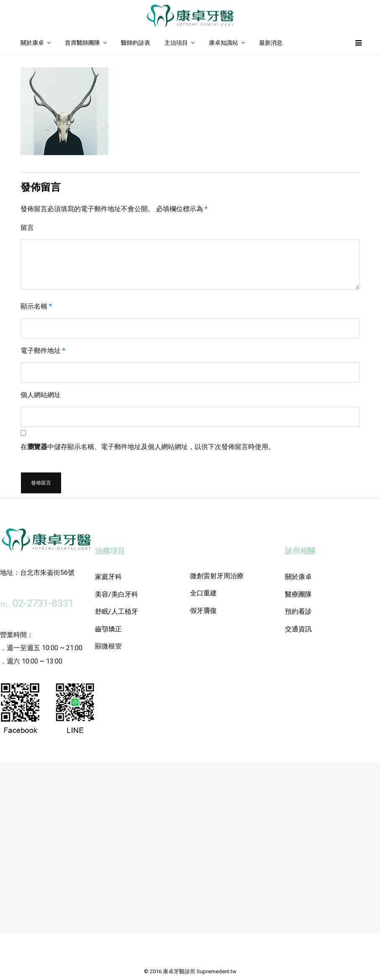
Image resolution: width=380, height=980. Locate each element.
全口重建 (203, 593)
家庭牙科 (108, 577)
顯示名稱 (36, 306)
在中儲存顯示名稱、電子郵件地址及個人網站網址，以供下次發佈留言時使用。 (148, 447)
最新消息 (271, 43)
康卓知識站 (223, 43)
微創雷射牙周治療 (217, 576)
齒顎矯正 (108, 629)
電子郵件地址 (43, 351)
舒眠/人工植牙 (117, 611)
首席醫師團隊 (82, 43)
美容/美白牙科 (117, 594)
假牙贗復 (203, 611)
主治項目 (176, 43)
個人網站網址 (41, 395)
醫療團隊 (298, 594)
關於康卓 (32, 43)
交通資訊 (298, 629)
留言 (27, 228)
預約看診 (298, 611)
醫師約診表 (136, 43)
